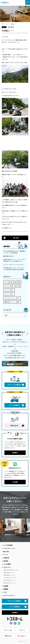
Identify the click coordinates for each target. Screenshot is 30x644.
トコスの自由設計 (8, 545)
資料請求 (15, 453)
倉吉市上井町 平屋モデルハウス (11, 570)
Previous (4, 526)
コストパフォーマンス (9, 548)
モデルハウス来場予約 (14, 385)
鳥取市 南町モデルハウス (9, 575)
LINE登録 (15, 482)
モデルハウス (7, 567)
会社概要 (6, 586)
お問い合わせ (14, 426)
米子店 (12, 282)
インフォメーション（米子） (12, 298)
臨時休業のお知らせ (9, 256)
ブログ (8, 24)
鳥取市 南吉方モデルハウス (10, 583)
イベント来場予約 (14, 405)
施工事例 (6, 561)
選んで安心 (6, 552)
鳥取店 (6, 302)
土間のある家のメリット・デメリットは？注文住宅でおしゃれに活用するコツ (15, 260)
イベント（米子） (9, 294)
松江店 (18, 286)
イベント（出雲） (9, 286)
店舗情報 (6, 589)
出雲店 (19, 282)
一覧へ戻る (16, 238)
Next (26, 526)
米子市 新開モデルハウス (9, 580)
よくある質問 (7, 564)
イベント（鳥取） (15, 302)
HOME (3, 24)
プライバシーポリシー (9, 595)
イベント (6, 555)
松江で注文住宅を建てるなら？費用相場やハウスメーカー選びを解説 (15, 252)
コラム (6, 282)
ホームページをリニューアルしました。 (14, 264)
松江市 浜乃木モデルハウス (10, 578)
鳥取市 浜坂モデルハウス (9, 573)
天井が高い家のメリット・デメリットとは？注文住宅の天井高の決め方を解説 (14, 269)
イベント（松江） (9, 290)
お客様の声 (6, 558)
